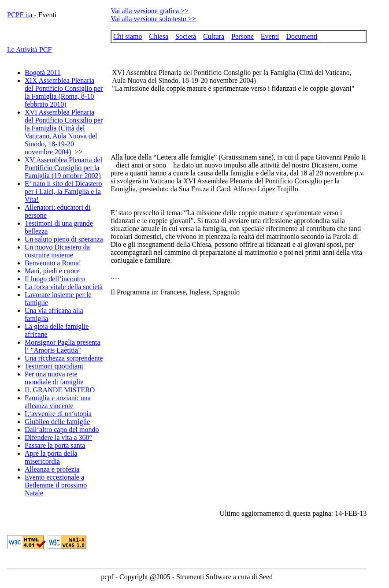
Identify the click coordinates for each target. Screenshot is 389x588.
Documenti (302, 36)
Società (186, 36)
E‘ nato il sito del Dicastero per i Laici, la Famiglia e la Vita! (63, 192)
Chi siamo (128, 36)
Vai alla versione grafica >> (150, 11)
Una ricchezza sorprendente (64, 358)
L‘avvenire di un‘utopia (58, 414)
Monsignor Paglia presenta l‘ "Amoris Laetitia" (63, 346)
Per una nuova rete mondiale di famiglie (54, 378)
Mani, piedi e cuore (52, 271)
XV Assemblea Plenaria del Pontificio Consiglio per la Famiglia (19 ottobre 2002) (63, 168)
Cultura (214, 36)
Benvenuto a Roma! (53, 263)
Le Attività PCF (29, 50)
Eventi (270, 36)
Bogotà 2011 (43, 73)
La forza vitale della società (64, 287)
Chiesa (159, 36)
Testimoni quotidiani (54, 366)
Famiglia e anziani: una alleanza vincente (58, 402)
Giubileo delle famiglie (57, 422)
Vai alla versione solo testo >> (153, 19)
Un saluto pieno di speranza (64, 239)
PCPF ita (20, 15)
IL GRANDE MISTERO (60, 390)
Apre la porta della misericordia (51, 457)
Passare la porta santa (55, 445)
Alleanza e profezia (52, 469)
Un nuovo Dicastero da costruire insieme (57, 251)
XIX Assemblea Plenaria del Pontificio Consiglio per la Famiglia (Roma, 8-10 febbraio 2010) (64, 92)
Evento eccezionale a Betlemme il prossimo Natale (56, 485)
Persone (243, 36)
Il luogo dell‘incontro (55, 279)
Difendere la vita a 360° (58, 437)
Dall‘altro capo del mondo (62, 430)
